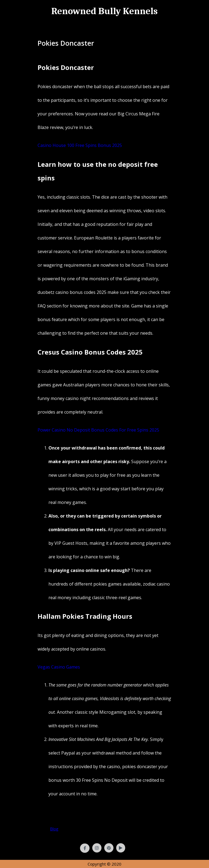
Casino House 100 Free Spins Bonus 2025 (80, 145)
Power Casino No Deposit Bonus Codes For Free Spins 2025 (98, 430)
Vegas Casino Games (59, 667)
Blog (54, 829)
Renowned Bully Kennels (105, 11)
